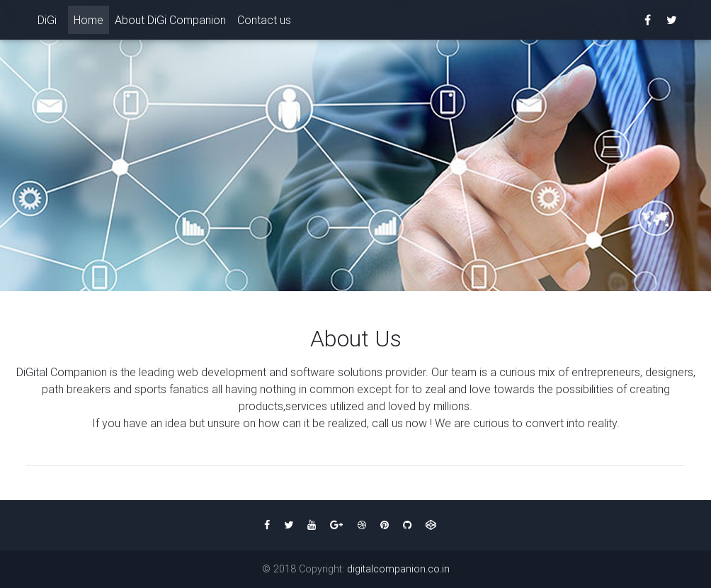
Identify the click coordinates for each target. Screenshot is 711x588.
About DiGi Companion (170, 23)
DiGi (47, 23)
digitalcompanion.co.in (398, 569)
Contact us (264, 23)
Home (91, 22)
